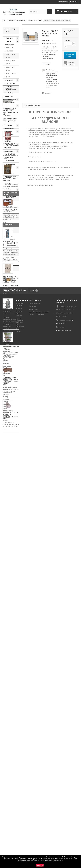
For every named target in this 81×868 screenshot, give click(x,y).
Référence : (46, 40)
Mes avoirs (32, 741)
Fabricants (9, 575)
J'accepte (40, 865)
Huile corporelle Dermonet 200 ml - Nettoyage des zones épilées (10, 373)
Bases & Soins (9, 174)
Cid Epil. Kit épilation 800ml (9, 133)
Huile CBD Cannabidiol (8, 204)
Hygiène (7, 138)
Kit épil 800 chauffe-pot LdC (10, 127)
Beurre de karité (10, 164)
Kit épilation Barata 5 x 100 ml (10, 88)
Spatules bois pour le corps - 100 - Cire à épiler (10, 308)
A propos (19, 743)
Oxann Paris (10, 590)
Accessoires (9, 151)
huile (5, 674)
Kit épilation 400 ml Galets (10, 120)
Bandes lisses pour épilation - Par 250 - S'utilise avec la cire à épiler (10, 240)
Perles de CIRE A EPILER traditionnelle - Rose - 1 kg (11, 275)
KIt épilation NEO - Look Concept (10, 101)
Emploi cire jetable (12, 636)
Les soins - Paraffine (8, 192)
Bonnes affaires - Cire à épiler (10, 198)
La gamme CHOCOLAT (8, 185)
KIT (10, 665)
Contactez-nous (63, 2)
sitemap (18, 766)
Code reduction (11, 629)
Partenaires (19, 764)
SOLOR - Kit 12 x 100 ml (10, 75)
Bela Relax (9, 581)
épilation (6, 668)
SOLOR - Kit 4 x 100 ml (10, 56)
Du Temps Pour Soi (12, 584)
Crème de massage (8, 179)
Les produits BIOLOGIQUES (9, 159)
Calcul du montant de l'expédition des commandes (20, 757)
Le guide (9, 650)
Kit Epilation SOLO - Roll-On (10, 82)
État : (44, 43)
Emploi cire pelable (12, 644)
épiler (15, 665)
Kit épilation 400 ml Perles (10, 114)
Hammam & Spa (10, 154)
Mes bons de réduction (36, 749)
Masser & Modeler (8, 169)
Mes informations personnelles (39, 747)
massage (15, 668)
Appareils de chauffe (9, 146)
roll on (10, 671)
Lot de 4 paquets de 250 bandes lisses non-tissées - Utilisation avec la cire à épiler (11, 408)
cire (5, 665)
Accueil (7, 209)
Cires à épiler (9, 38)
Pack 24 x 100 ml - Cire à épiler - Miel (11, 340)
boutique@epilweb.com (63, 765)
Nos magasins (10, 603)
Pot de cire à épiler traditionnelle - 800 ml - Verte (11, 476)
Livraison (19, 750)
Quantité (67, 40)
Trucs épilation (10, 647)
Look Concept (10, 587)
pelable (12, 674)
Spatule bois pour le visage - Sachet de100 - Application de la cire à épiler (10, 510)
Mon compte (35, 735)
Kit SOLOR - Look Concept (9, 43)
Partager (47, 64)
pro (5, 671)
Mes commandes (34, 738)
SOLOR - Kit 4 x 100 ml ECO (10, 49)
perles (6, 677)
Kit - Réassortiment (9, 107)
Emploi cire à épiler (12, 632)
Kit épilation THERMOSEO (9, 95)
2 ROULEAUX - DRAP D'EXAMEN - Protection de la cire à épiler (10, 545)
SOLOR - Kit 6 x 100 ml (10, 62)
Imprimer (48, 93)
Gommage (8, 141)
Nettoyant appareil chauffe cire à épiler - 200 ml (10, 442)
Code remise (10, 626)
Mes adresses (33, 744)
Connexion (74, 2)
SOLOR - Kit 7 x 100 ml (10, 69)
